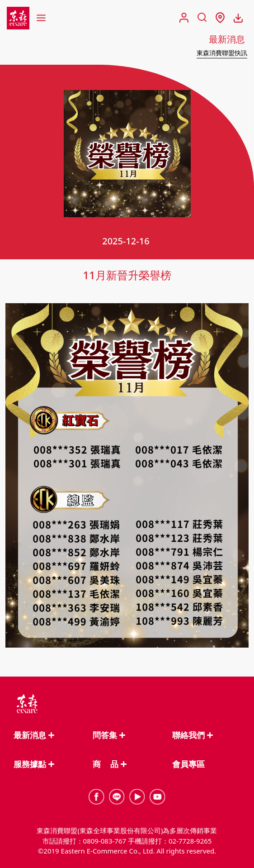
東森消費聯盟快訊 (222, 53)
